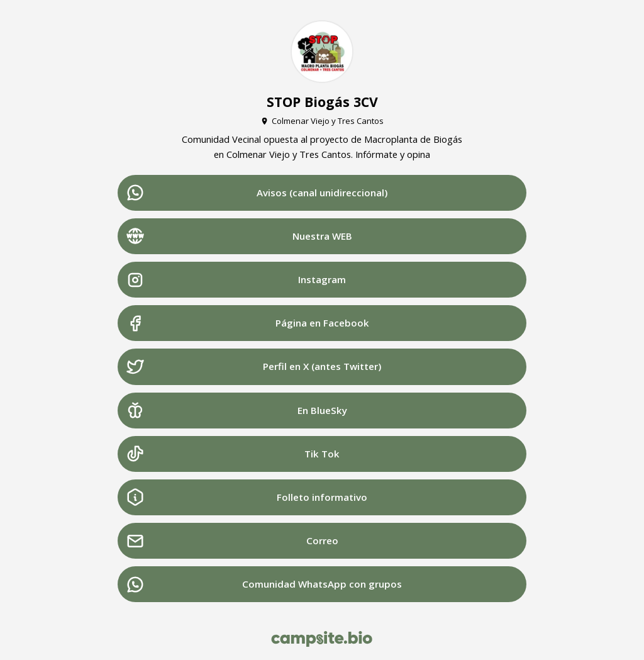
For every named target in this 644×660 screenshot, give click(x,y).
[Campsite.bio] (322, 639)
